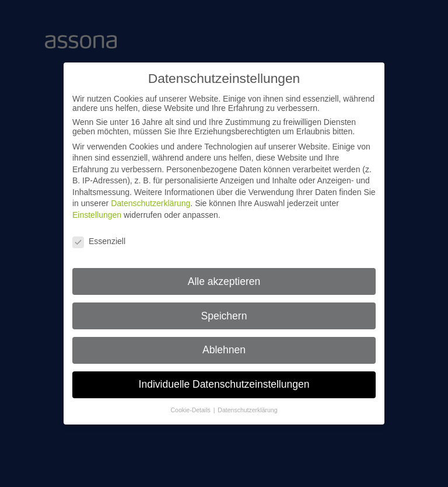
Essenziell (99, 235)
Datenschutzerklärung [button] (247, 404)
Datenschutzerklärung (150, 197)
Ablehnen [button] (224, 344)
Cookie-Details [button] (192, 404)
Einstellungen (97, 209)
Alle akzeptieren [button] (224, 275)
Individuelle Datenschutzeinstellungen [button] (224, 378)
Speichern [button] (224, 309)
